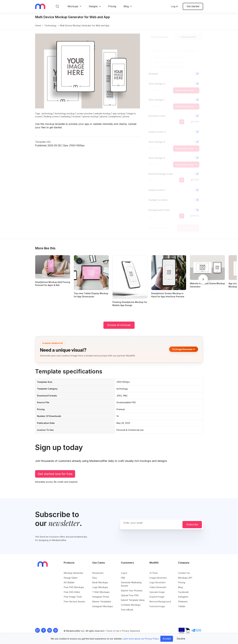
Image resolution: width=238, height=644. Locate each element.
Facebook (183, 592)
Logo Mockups (100, 587)
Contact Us (184, 573)
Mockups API (185, 578)
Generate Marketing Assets (131, 584)
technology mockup (65, 113)
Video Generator (158, 587)
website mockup (103, 113)
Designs (93, 6)
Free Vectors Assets (74, 602)
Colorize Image (157, 606)
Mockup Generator (73, 573)
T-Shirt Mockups (101, 592)
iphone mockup (91, 116)
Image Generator (158, 578)
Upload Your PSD (130, 595)
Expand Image (157, 597)
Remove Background (160, 602)
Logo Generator (158, 582)
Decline (181, 639)
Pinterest (183, 602)
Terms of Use (113, 631)
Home (38, 25)
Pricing (112, 6)
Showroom (98, 573)
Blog (126, 6)
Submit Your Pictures (132, 591)
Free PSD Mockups (74, 587)
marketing (66, 116)
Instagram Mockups (103, 606)
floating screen (51, 116)
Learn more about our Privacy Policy (141, 639)
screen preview (85, 113)
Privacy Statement (131, 631)
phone (126, 116)
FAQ (123, 578)
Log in (174, 6)
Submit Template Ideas (133, 600)
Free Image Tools (73, 597)
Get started (193, 6)
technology (50, 25)
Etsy (95, 578)
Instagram (183, 597)
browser (77, 116)
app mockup (119, 113)
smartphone (115, 116)
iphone (104, 116)
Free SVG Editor (72, 592)
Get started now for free (55, 474)
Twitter (182, 606)
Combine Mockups (131, 605)
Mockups (73, 6)
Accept (167, 639)
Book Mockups (100, 582)
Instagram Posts (101, 597)
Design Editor (71, 578)
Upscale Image (157, 592)
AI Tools (154, 573)
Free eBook (127, 610)
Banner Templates (102, 602)
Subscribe (192, 524)
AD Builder (69, 582)
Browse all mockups (119, 325)
